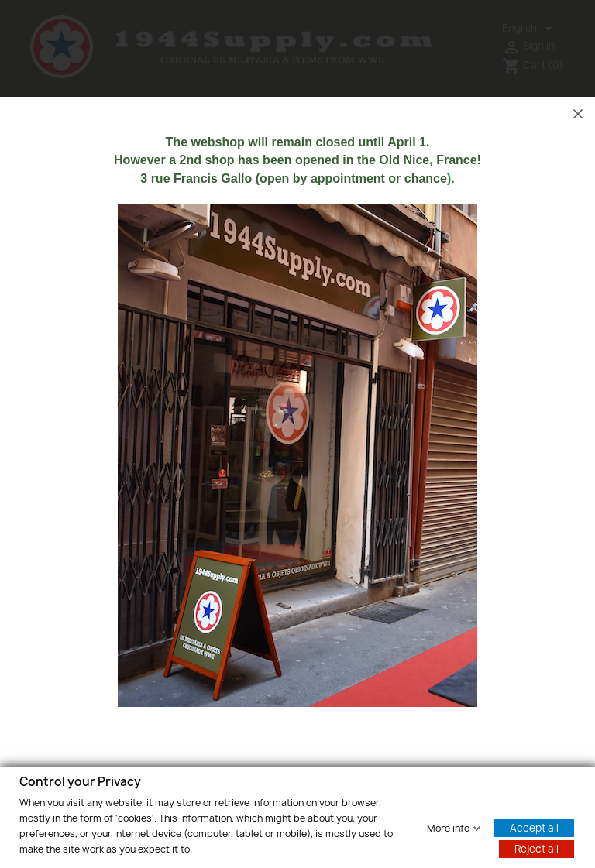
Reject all (537, 848)
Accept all (534, 827)
